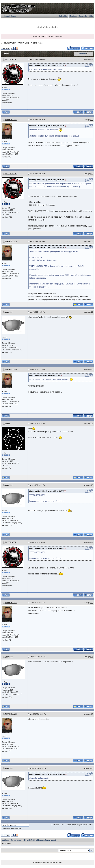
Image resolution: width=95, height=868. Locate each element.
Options (83, 54)
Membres (73, 16)
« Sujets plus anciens (57, 825)
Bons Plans (38, 43)
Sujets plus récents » (85, 825)
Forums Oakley (10, 43)
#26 (92, 369)
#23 (92, 174)
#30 (92, 603)
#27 (92, 424)
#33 (92, 768)
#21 (92, 59)
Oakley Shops (24, 43)
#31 (92, 657)
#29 (92, 542)
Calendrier (63, 16)
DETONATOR (11, 59)
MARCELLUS (11, 120)
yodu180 (9, 312)
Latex (7, 423)
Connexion (50, 36)
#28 (92, 485)
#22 (92, 120)
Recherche (83, 16)
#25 (92, 312)
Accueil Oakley (10, 16)
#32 (92, 714)
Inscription (58, 36)
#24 (92, 241)
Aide (91, 16)
